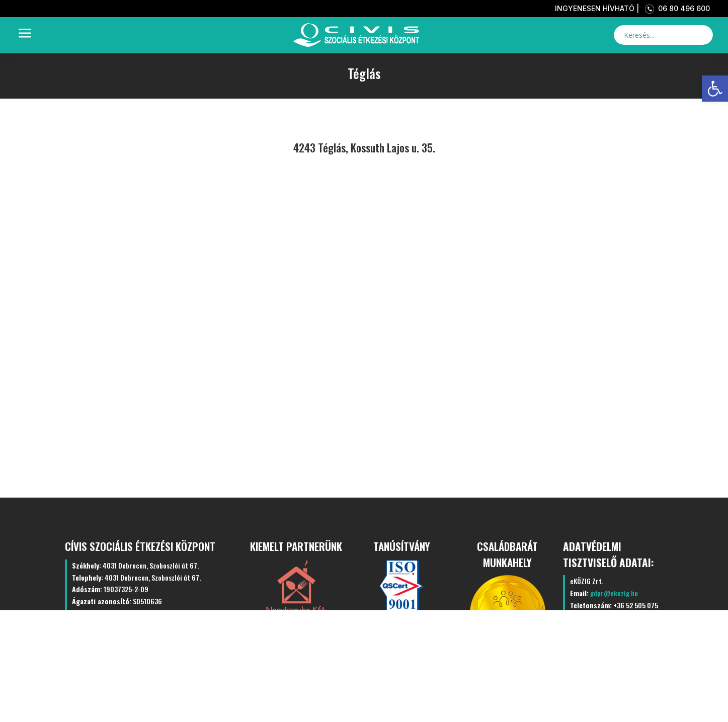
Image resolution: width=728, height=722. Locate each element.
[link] (715, 89)
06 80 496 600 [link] (675, 8)
